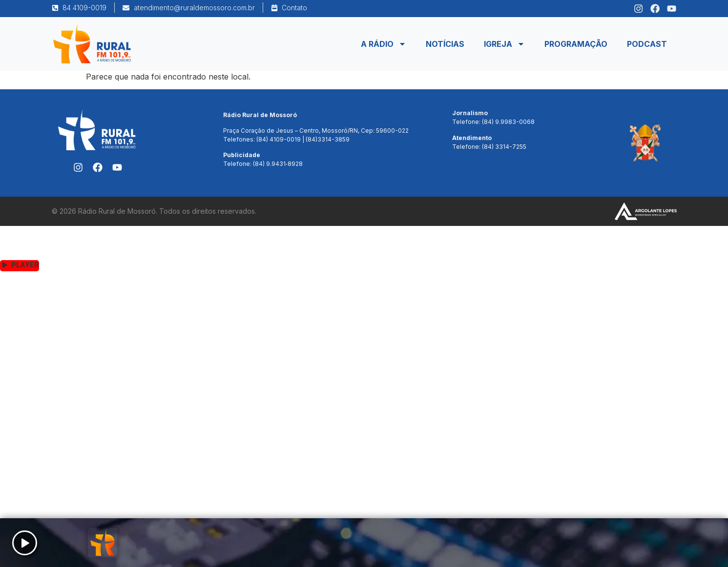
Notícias (445, 44)
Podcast (647, 44)
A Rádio (384, 44)
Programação (576, 44)
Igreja (504, 44)
